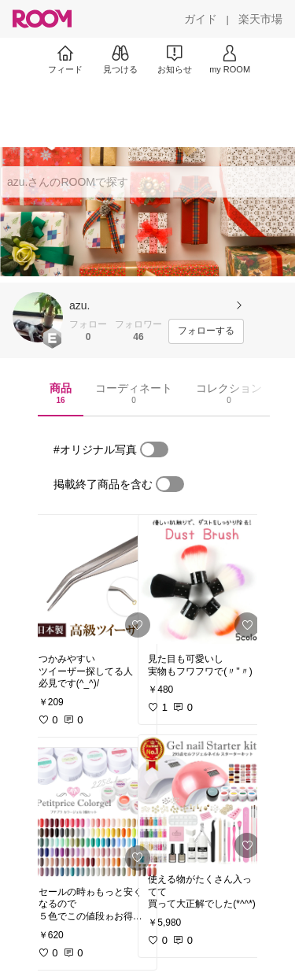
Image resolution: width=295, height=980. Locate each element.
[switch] (154, 449)
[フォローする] (206, 331)
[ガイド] (201, 19)
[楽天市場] (260, 19)
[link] (93, 579)
